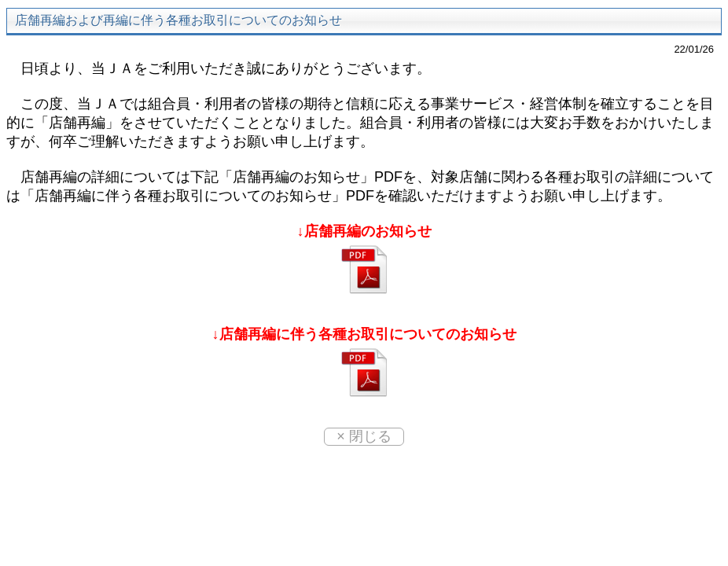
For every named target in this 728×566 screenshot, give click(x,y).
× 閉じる (364, 436)
